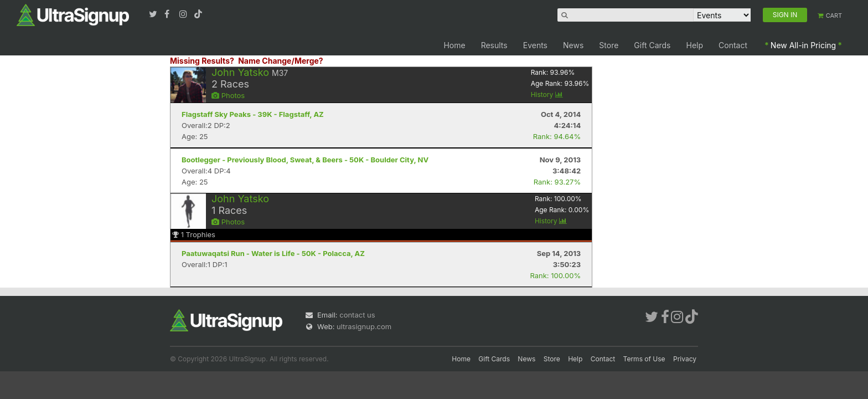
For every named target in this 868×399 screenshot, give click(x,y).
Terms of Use (644, 359)
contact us (357, 315)
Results (494, 45)
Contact (733, 45)
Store (609, 45)
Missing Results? (202, 61)
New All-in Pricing (803, 45)
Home (454, 45)
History (547, 94)
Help (695, 45)
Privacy (685, 359)
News (573, 45)
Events (535, 45)
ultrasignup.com (364, 326)
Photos (228, 95)
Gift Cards (652, 45)
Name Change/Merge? (281, 61)
